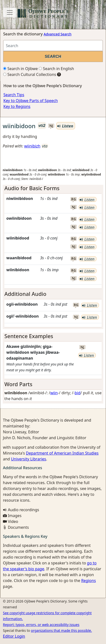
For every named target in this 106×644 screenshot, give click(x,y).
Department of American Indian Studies (62, 453)
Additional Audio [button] (25, 294)
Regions (88, 581)
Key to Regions (17, 106)
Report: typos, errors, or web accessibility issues (41, 625)
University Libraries (29, 459)
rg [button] (73, 199)
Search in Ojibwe (20, 69)
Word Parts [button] (18, 384)
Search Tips (14, 95)
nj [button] (51, 126)
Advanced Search (58, 34)
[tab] (53, 188)
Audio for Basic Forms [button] (32, 188)
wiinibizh (32, 146)
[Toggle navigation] (10, 12)
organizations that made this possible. (61, 630)
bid (77, 393)
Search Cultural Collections (30, 74)
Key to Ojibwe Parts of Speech (31, 101)
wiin (54, 393)
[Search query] (53, 46)
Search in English (56, 69)
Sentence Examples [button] (29, 336)
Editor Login (14, 636)
